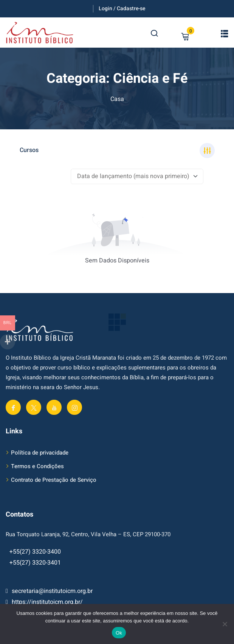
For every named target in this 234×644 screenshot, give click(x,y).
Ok (119, 633)
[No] (225, 624)
